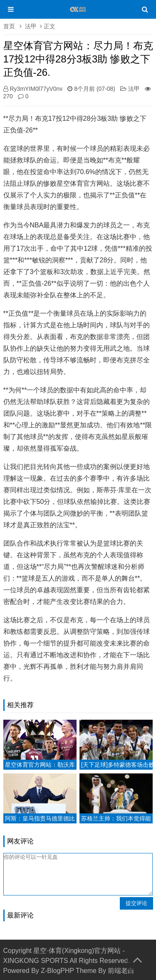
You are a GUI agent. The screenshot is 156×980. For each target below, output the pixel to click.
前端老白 (121, 971)
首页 (9, 26)
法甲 (31, 26)
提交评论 (136, 903)
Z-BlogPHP (57, 971)
